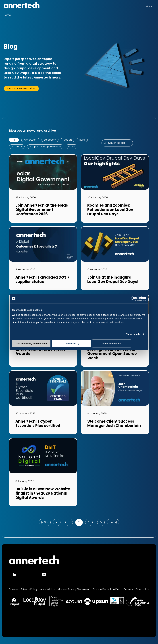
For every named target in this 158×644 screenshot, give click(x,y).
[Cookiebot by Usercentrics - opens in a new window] (133, 299)
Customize (79, 344)
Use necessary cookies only (34, 344)
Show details (133, 334)
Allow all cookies (124, 344)
